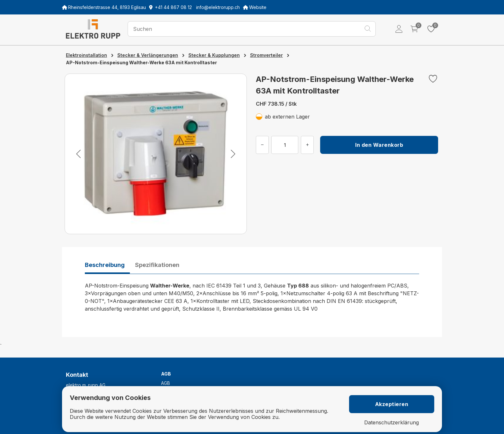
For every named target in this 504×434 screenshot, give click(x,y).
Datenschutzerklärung (392, 423)
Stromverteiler (266, 55)
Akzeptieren (392, 404)
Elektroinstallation (86, 55)
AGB (166, 383)
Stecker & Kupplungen (214, 55)
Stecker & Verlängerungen (148, 55)
